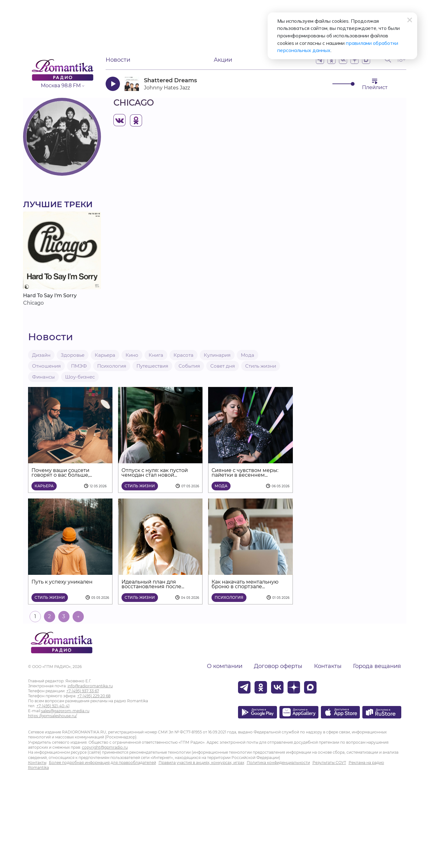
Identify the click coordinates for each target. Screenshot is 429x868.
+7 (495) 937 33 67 (83, 691)
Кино (132, 355)
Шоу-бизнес (80, 377)
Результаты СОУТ (329, 763)
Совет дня (223, 366)
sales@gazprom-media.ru (65, 711)
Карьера (105, 355)
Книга (156, 355)
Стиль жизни (261, 366)
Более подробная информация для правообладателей (102, 763)
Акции (223, 60)
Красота (184, 355)
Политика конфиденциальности (278, 763)
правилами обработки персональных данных (315, 44)
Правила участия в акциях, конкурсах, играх (201, 763)
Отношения (46, 366)
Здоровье (73, 355)
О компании (225, 666)
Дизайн (41, 355)
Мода (248, 355)
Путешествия (152, 366)
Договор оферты (278, 666)
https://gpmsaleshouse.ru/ (52, 716)
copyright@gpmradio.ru (105, 747)
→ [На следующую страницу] (78, 616)
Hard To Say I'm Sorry (50, 296)
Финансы (43, 377)
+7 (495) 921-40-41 (53, 706)
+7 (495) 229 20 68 (94, 696)
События (189, 366)
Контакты (328, 666)
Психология (112, 366)
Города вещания (377, 666)
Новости (118, 60)
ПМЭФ (79, 366)
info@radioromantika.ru (90, 686)
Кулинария (217, 355)
